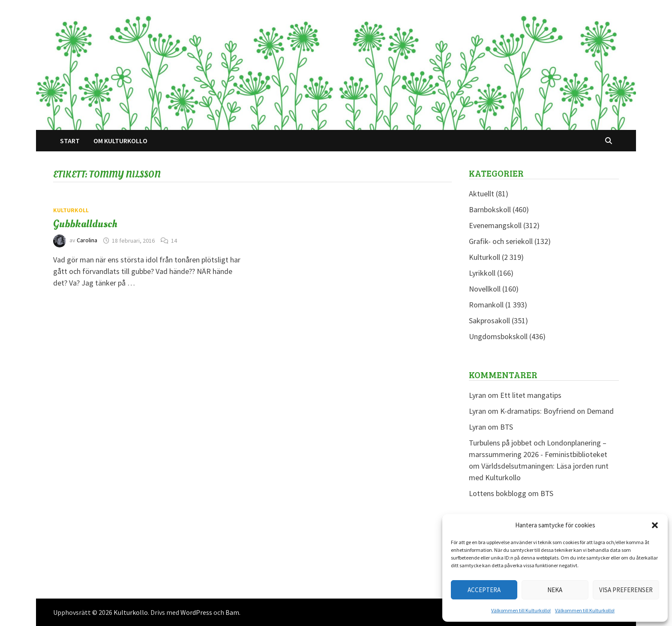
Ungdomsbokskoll (498, 336)
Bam (232, 612)
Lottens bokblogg (498, 493)
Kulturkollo (131, 612)
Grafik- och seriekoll (501, 241)
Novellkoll (485, 289)
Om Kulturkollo (120, 141)
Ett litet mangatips (531, 395)
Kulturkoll (71, 210)
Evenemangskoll (495, 225)
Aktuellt (481, 194)
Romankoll (486, 305)
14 (174, 241)
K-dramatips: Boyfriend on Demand (557, 411)
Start (70, 141)
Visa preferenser (626, 590)
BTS (507, 427)
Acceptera (484, 590)
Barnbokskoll (490, 209)
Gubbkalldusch (85, 224)
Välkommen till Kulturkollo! (521, 610)
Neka (555, 590)
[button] (655, 525)
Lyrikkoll (482, 273)
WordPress (196, 612)
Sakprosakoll (489, 321)
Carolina (87, 241)
